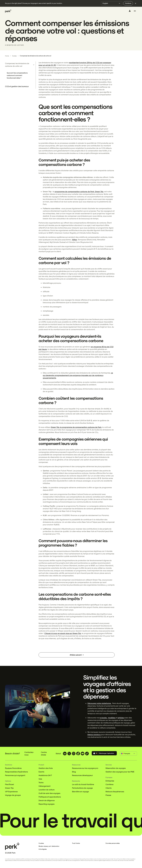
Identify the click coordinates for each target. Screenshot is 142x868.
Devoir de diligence (47, 800)
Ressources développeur (82, 775)
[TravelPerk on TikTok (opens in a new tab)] (87, 754)
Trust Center (76, 843)
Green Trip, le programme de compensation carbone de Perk (76, 427)
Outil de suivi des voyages (49, 793)
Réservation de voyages (116, 768)
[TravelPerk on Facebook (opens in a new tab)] (78, 754)
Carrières (109, 784)
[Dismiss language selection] (135, 3)
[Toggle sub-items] (34, 65)
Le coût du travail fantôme (83, 784)
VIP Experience (11, 792)
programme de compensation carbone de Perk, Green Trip (79, 192)
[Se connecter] (130, 11)
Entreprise (110, 781)
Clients (109, 788)
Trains (41, 783)
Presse (108, 795)
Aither (74, 240)
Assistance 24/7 (45, 775)
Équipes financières (13, 768)
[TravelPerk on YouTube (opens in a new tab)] (83, 754)
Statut (58, 754)
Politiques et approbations (50, 797)
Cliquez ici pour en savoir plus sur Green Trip (63, 633)
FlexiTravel (9, 784)
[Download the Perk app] (104, 754)
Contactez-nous (29, 754)
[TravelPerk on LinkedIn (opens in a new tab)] (65, 754)
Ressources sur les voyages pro (85, 768)
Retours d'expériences (115, 792)
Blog (74, 772)
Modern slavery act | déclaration (49, 846)
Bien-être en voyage (80, 792)
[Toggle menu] (135, 11)
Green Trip (9, 788)
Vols (40, 779)
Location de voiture (47, 790)
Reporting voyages (46, 804)
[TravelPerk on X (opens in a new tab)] (69, 754)
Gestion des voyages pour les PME (120, 772)
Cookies (41, 843)
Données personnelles (113, 843)
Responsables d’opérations (16, 772)
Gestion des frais (46, 768)
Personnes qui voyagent (15, 775)
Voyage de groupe (13, 795)
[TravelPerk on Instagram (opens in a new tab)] (74, 754)
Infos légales (43, 849)
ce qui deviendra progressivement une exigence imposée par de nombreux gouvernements (78, 375)
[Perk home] (8, 11)
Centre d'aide (44, 754)
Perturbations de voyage (82, 788)
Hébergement (44, 786)
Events (41, 772)
